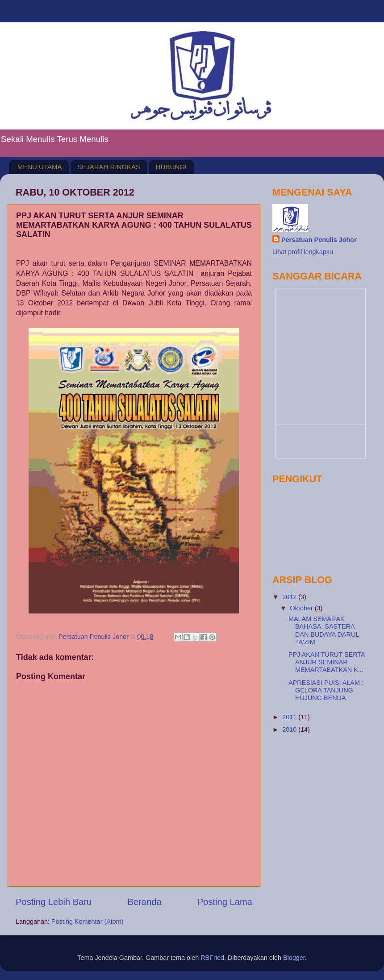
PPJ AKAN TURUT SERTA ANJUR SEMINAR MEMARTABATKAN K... (327, 662)
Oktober (303, 608)
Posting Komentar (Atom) (88, 922)
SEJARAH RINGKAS (109, 167)
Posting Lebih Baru (54, 902)
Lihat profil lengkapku (303, 252)
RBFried (212, 958)
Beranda (144, 902)
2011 (290, 717)
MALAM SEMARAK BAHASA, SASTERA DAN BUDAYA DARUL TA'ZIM (324, 630)
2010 (290, 730)
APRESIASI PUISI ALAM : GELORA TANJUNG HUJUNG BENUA (326, 690)
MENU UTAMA (40, 167)
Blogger (294, 958)
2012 (290, 597)
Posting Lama (225, 902)
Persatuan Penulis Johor (319, 240)
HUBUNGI (171, 167)
